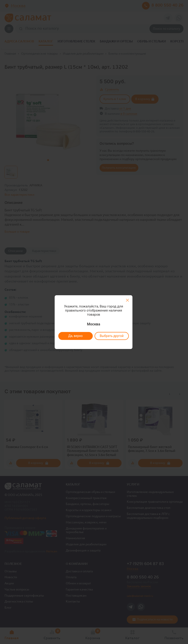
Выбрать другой (112, 336)
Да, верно (76, 336)
